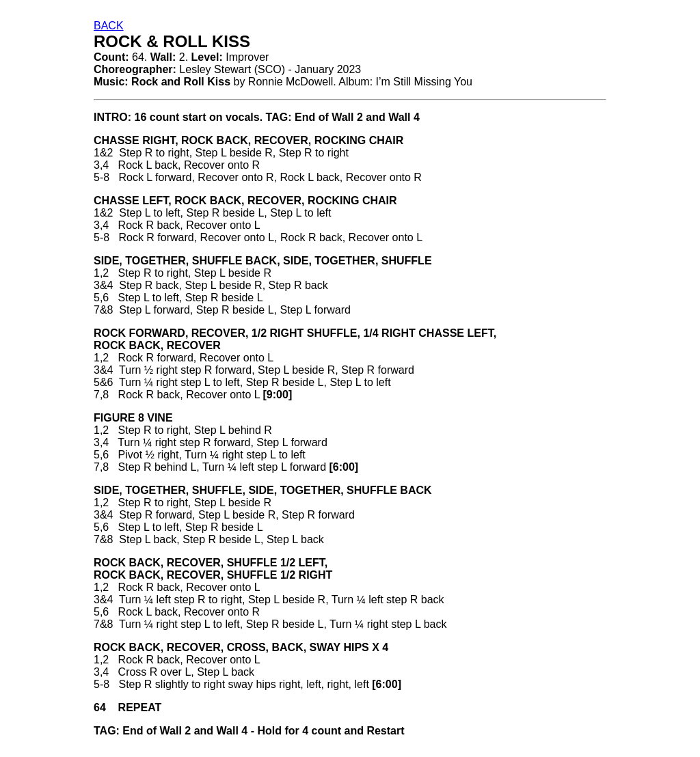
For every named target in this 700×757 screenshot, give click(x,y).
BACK (109, 26)
